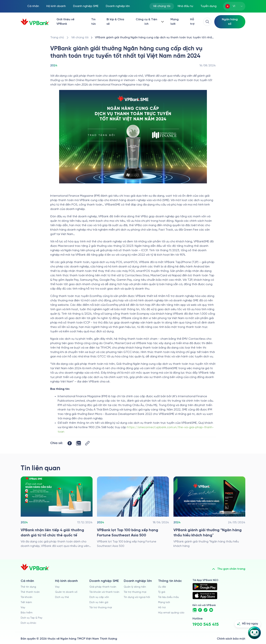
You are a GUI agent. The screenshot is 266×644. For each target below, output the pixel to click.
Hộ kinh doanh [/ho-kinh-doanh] (56, 6)
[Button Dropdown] (149, 22)
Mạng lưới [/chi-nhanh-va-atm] (175, 22)
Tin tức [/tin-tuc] (94, 22)
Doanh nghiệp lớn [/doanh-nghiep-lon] (118, 6)
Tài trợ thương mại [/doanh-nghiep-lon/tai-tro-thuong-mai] (135, 592)
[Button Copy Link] (87, 443)
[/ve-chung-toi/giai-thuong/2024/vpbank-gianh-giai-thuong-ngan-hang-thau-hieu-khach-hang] (209, 512)
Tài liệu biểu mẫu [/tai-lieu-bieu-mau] (168, 597)
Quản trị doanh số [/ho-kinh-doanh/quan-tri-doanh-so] (66, 592)
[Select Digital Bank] (230, 22)
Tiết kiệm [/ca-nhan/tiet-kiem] (26, 602)
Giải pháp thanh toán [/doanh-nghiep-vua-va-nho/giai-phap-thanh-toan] (103, 587)
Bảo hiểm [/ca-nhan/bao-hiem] (27, 613)
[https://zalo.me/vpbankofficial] (195, 610)
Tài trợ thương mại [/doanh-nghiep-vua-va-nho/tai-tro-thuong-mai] (101, 608)
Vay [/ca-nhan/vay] (23, 608)
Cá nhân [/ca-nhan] (33, 6)
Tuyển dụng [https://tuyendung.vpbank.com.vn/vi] (208, 6)
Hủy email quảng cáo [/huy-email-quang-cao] (171, 613)
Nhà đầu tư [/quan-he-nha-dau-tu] (185, 6)
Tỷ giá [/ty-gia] (162, 592)
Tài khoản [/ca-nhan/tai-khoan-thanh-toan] (27, 597)
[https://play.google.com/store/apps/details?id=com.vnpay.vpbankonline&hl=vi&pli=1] (205, 587)
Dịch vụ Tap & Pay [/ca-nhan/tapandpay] (31, 618)
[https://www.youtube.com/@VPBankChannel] (211, 610)
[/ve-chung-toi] (80, 38)
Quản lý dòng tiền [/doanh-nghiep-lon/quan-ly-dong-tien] (135, 587)
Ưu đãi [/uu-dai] (162, 587)
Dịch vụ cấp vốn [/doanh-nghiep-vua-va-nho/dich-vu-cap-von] (99, 597)
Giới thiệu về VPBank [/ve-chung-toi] (65, 22)
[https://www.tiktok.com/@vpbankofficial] (206, 610)
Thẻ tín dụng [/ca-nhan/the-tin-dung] (28, 587)
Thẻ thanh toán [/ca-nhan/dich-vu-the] (30, 592)
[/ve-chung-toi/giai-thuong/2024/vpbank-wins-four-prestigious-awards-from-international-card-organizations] (57, 512)
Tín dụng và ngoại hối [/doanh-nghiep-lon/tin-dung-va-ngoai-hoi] (137, 597)
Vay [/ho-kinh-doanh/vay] (57, 587)
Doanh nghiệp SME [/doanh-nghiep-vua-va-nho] (86, 6)
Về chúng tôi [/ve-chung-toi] (162, 6)
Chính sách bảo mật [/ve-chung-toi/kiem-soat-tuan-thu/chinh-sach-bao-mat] (231, 639)
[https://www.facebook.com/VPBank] (200, 610)
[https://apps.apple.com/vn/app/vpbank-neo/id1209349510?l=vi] (205, 596)
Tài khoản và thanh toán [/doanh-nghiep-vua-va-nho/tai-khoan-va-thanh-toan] (104, 592)
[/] (35, 22)
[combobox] (234, 6)
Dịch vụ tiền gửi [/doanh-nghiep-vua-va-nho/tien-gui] (99, 602)
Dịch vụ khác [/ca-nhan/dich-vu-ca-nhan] (28, 623)
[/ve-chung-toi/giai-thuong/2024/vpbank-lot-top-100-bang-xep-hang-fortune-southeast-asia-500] (133, 512)
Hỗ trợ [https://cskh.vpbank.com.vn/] (192, 22)
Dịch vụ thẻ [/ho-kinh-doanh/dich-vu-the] (62, 597)
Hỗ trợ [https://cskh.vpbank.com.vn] (162, 608)
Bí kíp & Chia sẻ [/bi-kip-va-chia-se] (115, 22)
